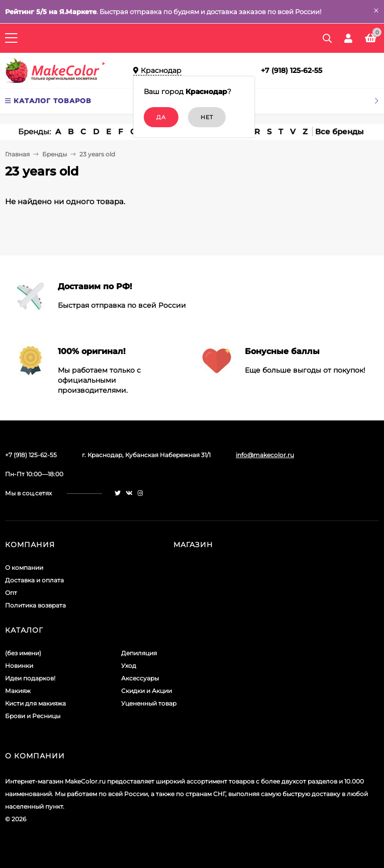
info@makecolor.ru (265, 455)
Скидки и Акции (147, 691)
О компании (24, 568)
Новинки (19, 666)
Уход (129, 666)
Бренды (55, 154)
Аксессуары (140, 678)
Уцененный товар (149, 703)
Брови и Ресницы (33, 716)
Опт (11, 593)
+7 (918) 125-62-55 (292, 70)
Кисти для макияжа (35, 703)
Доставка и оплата (34, 580)
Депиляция (139, 653)
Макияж (18, 691)
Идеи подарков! (30, 678)
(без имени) (23, 653)
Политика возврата (35, 605)
